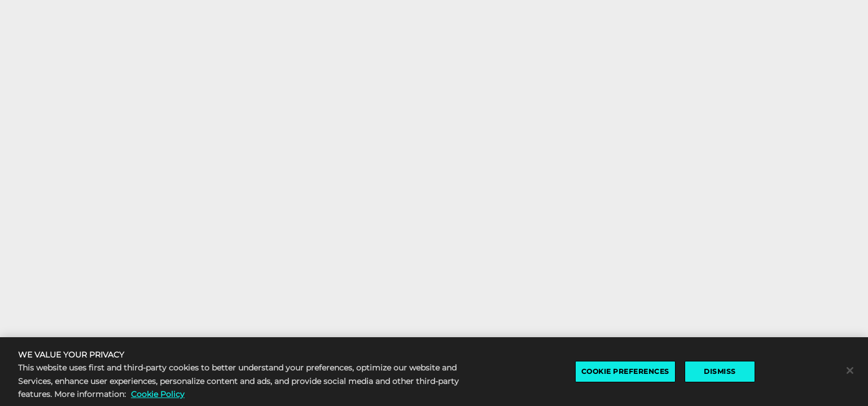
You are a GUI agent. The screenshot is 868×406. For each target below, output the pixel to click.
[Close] (850, 372)
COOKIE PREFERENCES (625, 373)
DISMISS (720, 373)
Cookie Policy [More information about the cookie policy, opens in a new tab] (158, 395)
